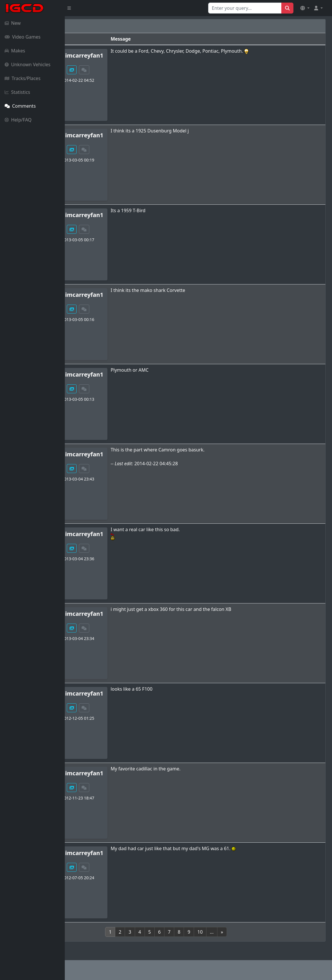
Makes (15, 51)
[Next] (254, 932)
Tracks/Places (23, 78)
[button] (305, 8)
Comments (20, 106)
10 (232, 932)
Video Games (23, 37)
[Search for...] (245, 8)
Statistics (17, 92)
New (13, 23)
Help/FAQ (18, 120)
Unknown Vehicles (27, 64)
